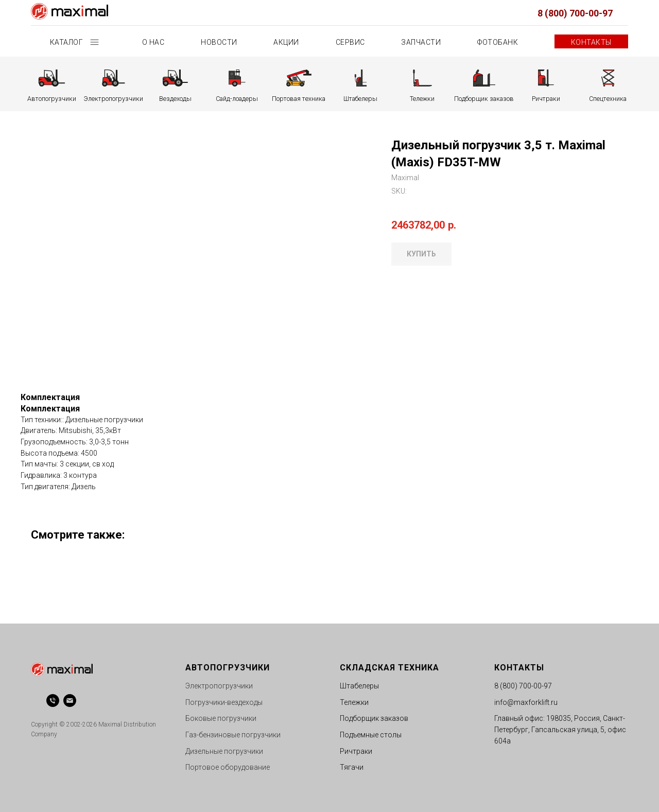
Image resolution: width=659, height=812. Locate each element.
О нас (153, 42)
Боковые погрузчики (221, 718)
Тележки (354, 702)
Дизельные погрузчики (224, 751)
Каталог (67, 42)
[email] (70, 701)
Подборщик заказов (374, 718)
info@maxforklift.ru (526, 702)
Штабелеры (359, 686)
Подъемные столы (371, 735)
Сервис (350, 42)
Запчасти (421, 42)
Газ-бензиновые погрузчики (233, 735)
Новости (219, 42)
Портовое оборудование (228, 767)
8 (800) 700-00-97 (575, 13)
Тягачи (352, 767)
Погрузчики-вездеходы (224, 702)
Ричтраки (356, 751)
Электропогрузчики (219, 686)
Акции (286, 42)
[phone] (53, 701)
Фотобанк (498, 42)
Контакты (591, 42)
